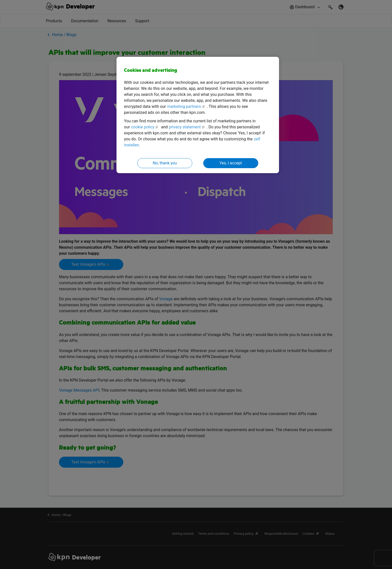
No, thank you (165, 163)
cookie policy (143, 127)
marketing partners (184, 106)
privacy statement (185, 127)
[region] (198, 115)
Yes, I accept (231, 163)
